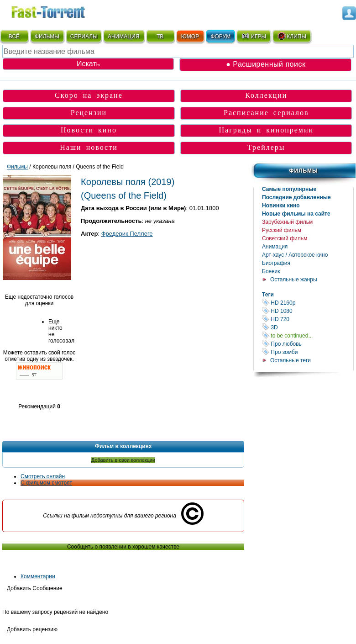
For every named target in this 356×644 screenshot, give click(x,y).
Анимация (275, 247)
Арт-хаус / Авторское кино (295, 255)
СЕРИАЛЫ (84, 37)
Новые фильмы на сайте (296, 214)
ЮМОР (190, 37)
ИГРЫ (254, 36)
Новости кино (89, 130)
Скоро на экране (89, 95)
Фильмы (303, 171)
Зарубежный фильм (287, 222)
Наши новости (89, 147)
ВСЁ (14, 37)
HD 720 (308, 319)
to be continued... (308, 335)
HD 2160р (308, 303)
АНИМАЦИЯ (123, 37)
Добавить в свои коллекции (123, 460)
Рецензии (89, 113)
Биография (276, 263)
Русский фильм (282, 230)
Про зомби (308, 352)
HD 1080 (308, 311)
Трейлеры (266, 147)
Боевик (271, 271)
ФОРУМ (220, 37)
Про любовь (308, 344)
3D (308, 327)
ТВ (160, 37)
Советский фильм (285, 238)
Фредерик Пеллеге (127, 234)
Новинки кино (281, 206)
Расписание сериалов (266, 113)
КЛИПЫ (292, 36)
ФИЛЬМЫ (47, 37)
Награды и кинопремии (266, 130)
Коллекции (266, 95)
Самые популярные (289, 189)
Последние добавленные (296, 197)
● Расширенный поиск (266, 64)
